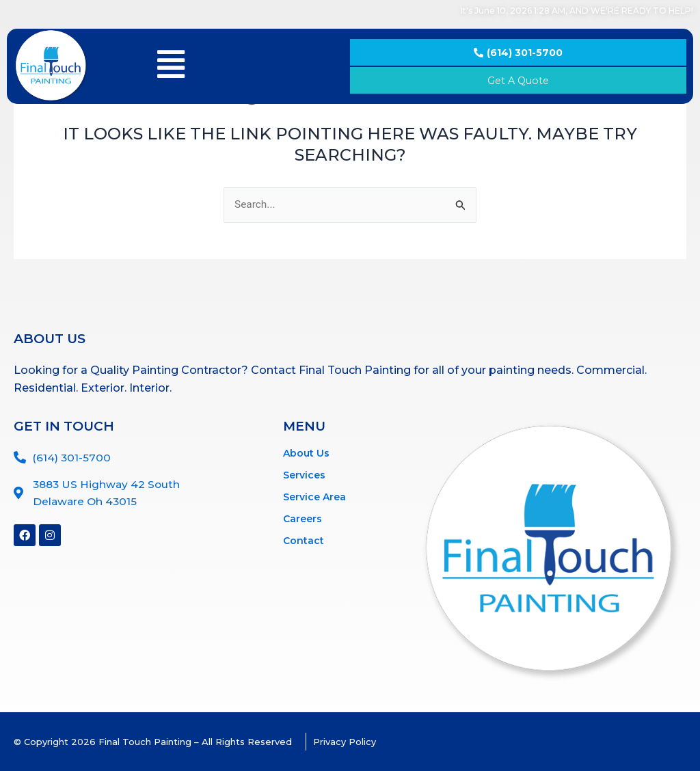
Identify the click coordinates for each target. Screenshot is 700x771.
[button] (171, 65)
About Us (306, 453)
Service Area (314, 497)
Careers (302, 519)
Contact (304, 541)
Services (304, 475)
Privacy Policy (345, 742)
